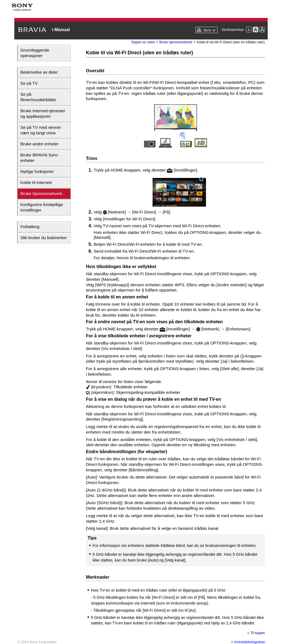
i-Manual (61, 30)
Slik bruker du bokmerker (44, 238)
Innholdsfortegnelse (250, 642)
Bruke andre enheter (39, 144)
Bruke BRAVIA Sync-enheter (40, 158)
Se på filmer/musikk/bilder (38, 97)
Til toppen (258, 633)
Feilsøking (30, 227)
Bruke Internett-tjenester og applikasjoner (43, 113)
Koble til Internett (36, 182)
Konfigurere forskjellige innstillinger (42, 207)
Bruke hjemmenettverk (41, 193)
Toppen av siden (143, 42)
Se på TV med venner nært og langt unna (41, 130)
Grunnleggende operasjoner (35, 53)
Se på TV (29, 83)
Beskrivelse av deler (39, 72)
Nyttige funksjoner (37, 171)
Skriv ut (209, 30)
